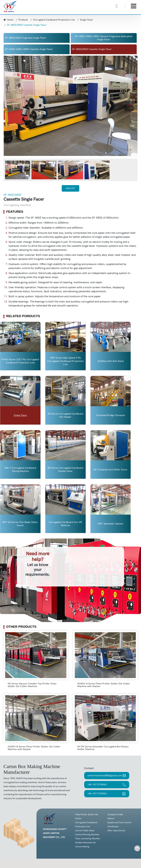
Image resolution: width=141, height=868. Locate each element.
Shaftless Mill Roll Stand (110, 361)
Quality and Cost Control (119, 823)
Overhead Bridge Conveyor (110, 415)
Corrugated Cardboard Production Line (54, 20)
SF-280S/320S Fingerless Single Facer (26, 38)
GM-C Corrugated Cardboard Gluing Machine (20, 470)
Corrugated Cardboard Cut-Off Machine (65, 524)
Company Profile (115, 815)
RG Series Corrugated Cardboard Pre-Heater (65, 415)
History (111, 819)
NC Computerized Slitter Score (110, 470)
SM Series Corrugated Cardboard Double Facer (65, 470)
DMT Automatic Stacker (111, 524)
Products (23, 20)
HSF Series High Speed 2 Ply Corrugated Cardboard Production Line (65, 361)
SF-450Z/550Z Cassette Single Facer (92, 49)
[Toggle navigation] (134, 6)
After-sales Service (116, 831)
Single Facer (87, 20)
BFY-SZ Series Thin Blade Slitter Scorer (20, 524)
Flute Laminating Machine (87, 839)
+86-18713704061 (107, 785)
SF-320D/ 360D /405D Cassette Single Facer (29, 49)
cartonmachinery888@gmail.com (107, 776)
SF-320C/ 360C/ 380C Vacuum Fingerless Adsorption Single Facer (104, 38)
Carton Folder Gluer (85, 831)
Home (8, 20)
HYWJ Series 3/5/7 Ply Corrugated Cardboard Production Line (20, 361)
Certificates (113, 827)
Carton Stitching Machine (87, 835)
